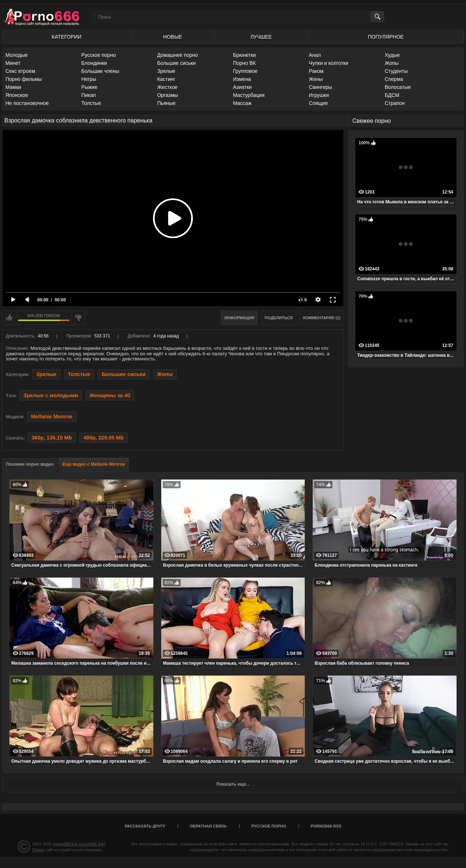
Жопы (392, 63)
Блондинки (94, 63)
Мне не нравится (78, 318)
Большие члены (100, 71)
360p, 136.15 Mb (52, 438)
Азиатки (242, 87)
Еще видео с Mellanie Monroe (94, 464)
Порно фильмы (24, 79)
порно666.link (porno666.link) (79, 844)
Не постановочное (27, 103)
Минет (13, 63)
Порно (38, 850)
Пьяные (167, 103)
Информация (240, 318)
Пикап (88, 95)
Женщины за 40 (110, 395)
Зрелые (166, 71)
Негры (89, 79)
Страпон (395, 103)
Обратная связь (208, 826)
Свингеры (320, 87)
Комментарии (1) (322, 318)
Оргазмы (168, 95)
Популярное (386, 37)
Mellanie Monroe (52, 417)
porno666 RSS (326, 826)
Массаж (242, 103)
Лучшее (261, 37)
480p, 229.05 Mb (104, 438)
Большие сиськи (177, 63)
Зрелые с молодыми (51, 395)
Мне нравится (9, 318)
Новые (173, 37)
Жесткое (167, 87)
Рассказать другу (145, 826)
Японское (17, 95)
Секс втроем (20, 71)
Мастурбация (249, 95)
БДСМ (392, 95)
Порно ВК (244, 63)
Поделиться (279, 318)
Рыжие (89, 87)
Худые (392, 55)
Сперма (394, 79)
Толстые (91, 103)
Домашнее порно (178, 55)
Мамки (13, 87)
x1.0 (303, 300)
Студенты (396, 71)
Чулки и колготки (328, 63)
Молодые (17, 55)
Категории (66, 37)
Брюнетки (244, 55)
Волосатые (398, 87)
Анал (315, 55)
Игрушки (319, 95)
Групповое (245, 71)
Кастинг (166, 79)
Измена (242, 79)
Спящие (318, 103)
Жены (316, 79)
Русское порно (98, 55)
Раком (316, 71)
